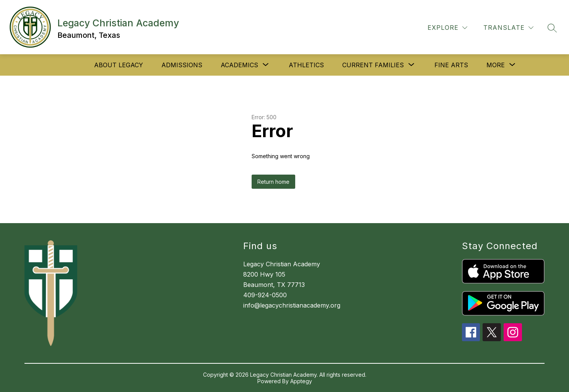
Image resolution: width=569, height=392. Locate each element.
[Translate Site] (508, 28)
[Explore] (447, 28)
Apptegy (301, 381)
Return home (273, 182)
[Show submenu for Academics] (239, 65)
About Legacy (119, 65)
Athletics (306, 65)
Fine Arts (451, 65)
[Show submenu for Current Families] (373, 65)
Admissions (182, 65)
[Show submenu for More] (496, 65)
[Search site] (552, 28)
